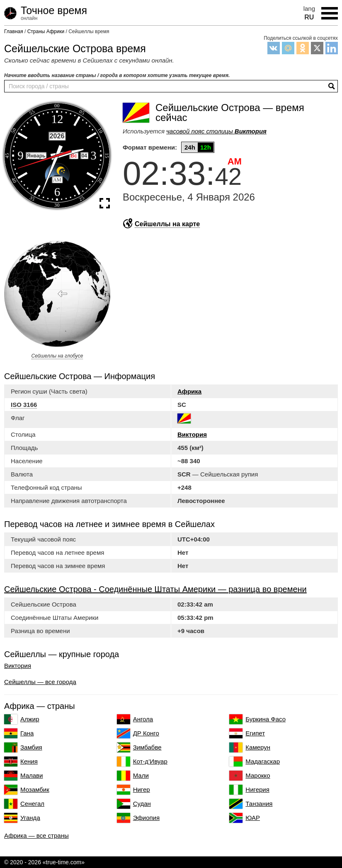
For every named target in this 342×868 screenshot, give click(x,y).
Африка (189, 391)
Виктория (192, 434)
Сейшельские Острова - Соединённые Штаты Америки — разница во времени (155, 589)
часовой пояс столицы (216, 131)
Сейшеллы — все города (40, 682)
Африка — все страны (36, 835)
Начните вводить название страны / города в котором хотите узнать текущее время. (117, 75)
